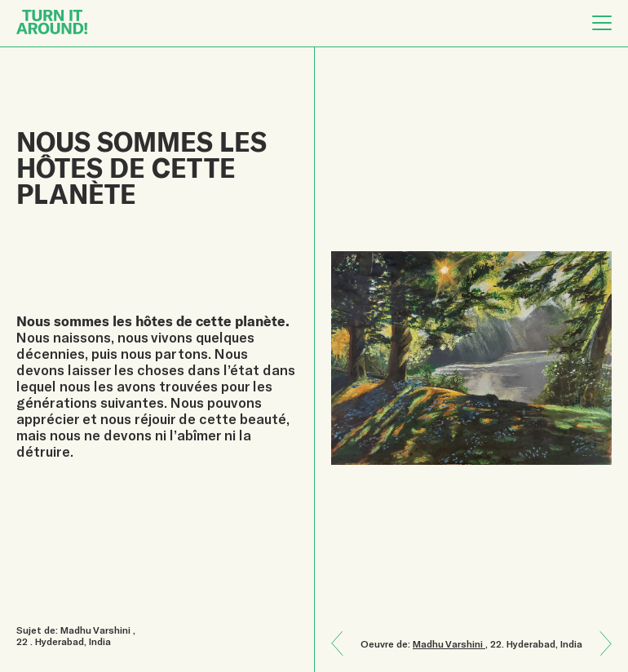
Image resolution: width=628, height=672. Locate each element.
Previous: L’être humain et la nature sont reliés (599, 655)
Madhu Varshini (449, 643)
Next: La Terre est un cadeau (343, 632)
